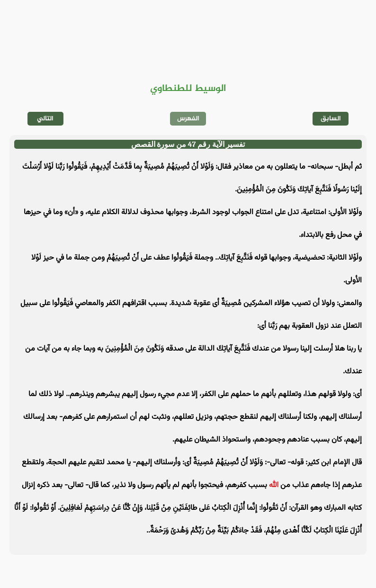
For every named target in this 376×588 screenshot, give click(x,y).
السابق (331, 119)
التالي (45, 119)
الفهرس (188, 119)
